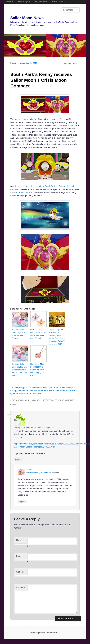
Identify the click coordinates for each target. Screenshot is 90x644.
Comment (21, 587)
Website (20, 572)
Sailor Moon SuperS (39, 391)
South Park (54, 391)
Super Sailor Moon (69, 391)
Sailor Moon (23, 391)
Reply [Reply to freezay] (18, 460)
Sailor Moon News (58, 2)
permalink (36, 393)
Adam (16, 393)
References (37, 388)
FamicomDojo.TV (24, 2)
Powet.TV (10, 2)
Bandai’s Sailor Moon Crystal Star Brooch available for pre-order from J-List (19, 370)
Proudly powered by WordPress (45, 632)
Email (22, 557)
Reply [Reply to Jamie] (22, 501)
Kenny (13, 391)
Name (22, 541)
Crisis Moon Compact (63, 388)
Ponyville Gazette (41, 2)
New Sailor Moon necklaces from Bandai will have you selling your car (38, 370)
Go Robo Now (22, 192)
